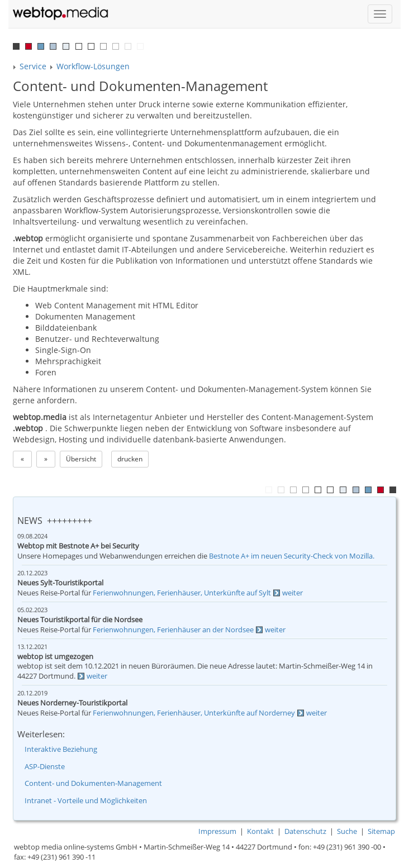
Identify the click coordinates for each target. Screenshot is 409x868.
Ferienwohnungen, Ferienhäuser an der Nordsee (173, 630)
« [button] (22, 459)
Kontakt (260, 831)
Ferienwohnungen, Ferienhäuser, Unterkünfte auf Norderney (194, 713)
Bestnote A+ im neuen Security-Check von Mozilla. (292, 556)
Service (33, 66)
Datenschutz (305, 831)
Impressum (217, 831)
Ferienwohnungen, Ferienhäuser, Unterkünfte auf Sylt (182, 593)
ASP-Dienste (45, 767)
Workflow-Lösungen (93, 66)
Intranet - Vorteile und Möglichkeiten (86, 801)
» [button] (46, 459)
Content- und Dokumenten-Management (93, 783)
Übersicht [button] (81, 459)
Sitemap (381, 831)
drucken (130, 459)
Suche (347, 831)
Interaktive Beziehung (61, 749)
